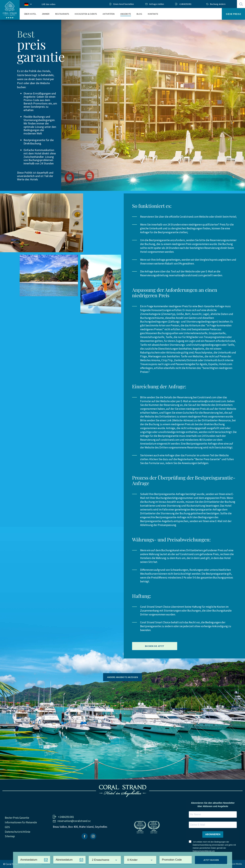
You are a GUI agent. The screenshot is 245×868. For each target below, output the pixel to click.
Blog (139, 14)
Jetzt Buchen (211, 860)
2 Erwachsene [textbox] (101, 860)
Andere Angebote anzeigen (122, 677)
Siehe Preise (233, 14)
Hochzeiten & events (86, 14)
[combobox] (105, 860)
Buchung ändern (218, 4)
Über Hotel (30, 14)
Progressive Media (233, 864)
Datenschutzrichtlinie (18, 832)
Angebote (126, 14)
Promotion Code (172, 860)
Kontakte (153, 14)
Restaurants (62, 14)
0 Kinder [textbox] (132, 860)
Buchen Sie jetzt (155, 646)
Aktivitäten (109, 14)
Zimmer (46, 14)
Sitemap (10, 836)
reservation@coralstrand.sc (74, 821)
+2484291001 (185, 4)
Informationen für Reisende (21, 822)
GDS (7, 827)
